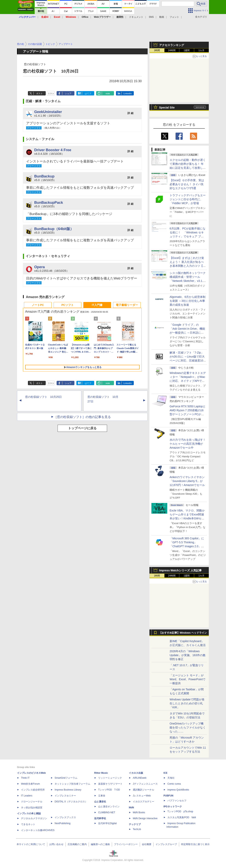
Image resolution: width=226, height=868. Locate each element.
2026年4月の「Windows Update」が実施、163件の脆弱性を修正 (188, 655)
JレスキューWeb (142, 796)
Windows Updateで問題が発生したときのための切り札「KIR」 (187, 703)
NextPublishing (63, 823)
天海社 (171, 778)
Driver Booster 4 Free (53, 150)
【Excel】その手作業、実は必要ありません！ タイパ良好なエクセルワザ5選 (187, 184)
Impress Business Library (68, 790)
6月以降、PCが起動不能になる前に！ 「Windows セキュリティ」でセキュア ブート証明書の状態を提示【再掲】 (188, 236)
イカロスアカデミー (143, 802)
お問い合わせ (56, 844)
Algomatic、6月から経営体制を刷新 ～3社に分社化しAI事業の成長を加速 (188, 301)
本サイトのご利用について (31, 844)
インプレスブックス (65, 817)
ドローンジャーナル (32, 802)
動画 (162, 17)
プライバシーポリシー (126, 844)
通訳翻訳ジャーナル (143, 790)
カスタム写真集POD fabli (182, 817)
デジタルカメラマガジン (34, 818)
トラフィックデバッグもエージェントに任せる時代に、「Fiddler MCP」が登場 (188, 199)
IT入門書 (97, 305)
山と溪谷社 (100, 802)
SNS (151, 17)
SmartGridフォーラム (66, 778)
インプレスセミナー (65, 796)
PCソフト (67, 305)
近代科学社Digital (107, 823)
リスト (51, 93)
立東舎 (102, 796)
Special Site (167, 108)
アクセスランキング (172, 45)
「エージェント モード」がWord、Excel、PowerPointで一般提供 (188, 679)
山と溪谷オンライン (109, 807)
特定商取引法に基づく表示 (195, 844)
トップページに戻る (82, 428)
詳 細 (130, 113)
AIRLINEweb (140, 778)
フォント (174, 17)
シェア (68, 93)
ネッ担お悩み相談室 (32, 808)
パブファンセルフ (177, 801)
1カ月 (202, 50)
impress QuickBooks (178, 790)
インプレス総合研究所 (33, 790)
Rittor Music (101, 773)
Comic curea (174, 784)
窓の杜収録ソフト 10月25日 (43, 397)
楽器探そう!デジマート (110, 784)
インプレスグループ (166, 844)
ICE (165, 773)
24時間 (172, 50)
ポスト (39, 93)
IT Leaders (27, 796)
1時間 (157, 50)
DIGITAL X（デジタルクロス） (71, 802)
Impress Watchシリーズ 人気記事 (180, 570)
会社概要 (147, 844)
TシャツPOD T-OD (109, 790)
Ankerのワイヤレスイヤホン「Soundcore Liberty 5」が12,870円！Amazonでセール (187, 481)
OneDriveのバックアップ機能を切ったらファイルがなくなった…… (188, 727)
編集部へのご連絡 (100, 844)
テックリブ (135, 824)
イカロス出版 (136, 773)
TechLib (137, 829)
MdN (131, 808)
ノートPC (38, 305)
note (108, 93)
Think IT (25, 778)
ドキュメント (136, 17)
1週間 (187, 50)
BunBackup (44, 176)
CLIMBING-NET (107, 812)
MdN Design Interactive (145, 818)
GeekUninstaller (48, 112)
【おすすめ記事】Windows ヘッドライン (183, 633)
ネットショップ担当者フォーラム (72, 784)
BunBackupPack (49, 202)
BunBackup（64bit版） (54, 229)
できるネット (28, 824)
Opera (39, 267)
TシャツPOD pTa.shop (180, 811)
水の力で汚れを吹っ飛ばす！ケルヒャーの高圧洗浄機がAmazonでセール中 (188, 444)
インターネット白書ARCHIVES (38, 830)
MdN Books (139, 812)
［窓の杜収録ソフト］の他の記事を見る (82, 417)
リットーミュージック (110, 778)
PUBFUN (168, 796)
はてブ (88, 93)
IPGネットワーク (173, 807)
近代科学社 (100, 818)
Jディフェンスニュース (145, 784)
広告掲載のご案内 (77, 844)
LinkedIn (128, 93)
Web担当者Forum (30, 784)
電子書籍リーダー (127, 305)
